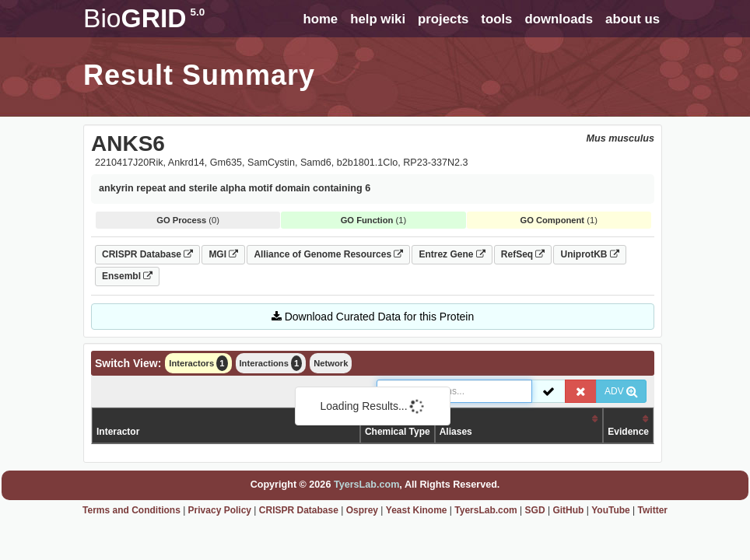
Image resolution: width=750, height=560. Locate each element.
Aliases (456, 432)
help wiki (378, 19)
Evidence (628, 432)
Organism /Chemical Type (398, 425)
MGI (223, 254)
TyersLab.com (366, 485)
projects (443, 19)
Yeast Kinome (417, 510)
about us (633, 19)
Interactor (118, 432)
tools (496, 19)
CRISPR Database (147, 254)
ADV (621, 391)
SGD (535, 510)
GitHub (568, 510)
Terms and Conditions (131, 510)
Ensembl (127, 276)
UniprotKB (589, 254)
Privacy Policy (220, 510)
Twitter (653, 510)
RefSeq (523, 254)
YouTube (611, 510)
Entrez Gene (452, 254)
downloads (559, 19)
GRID (144, 18)
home (320, 19)
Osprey (362, 510)
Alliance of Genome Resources (328, 254)
